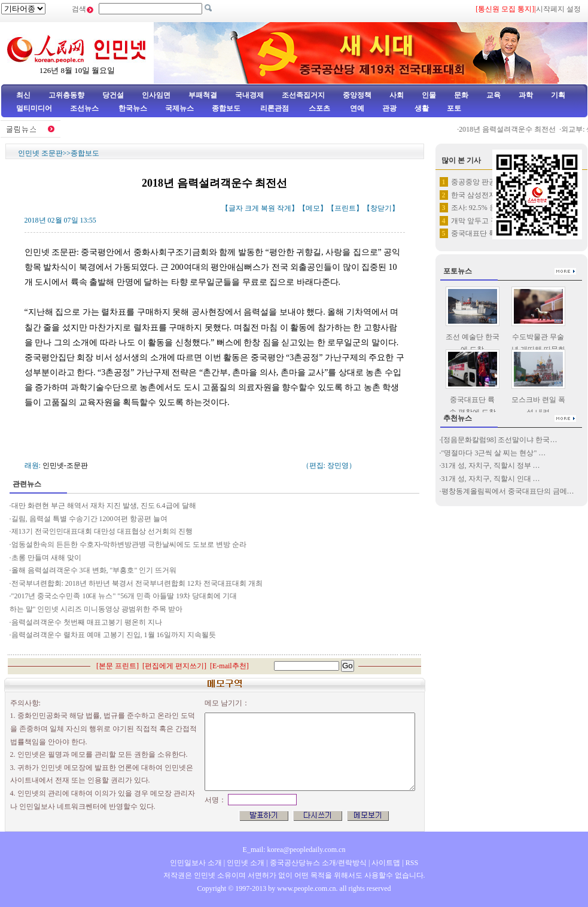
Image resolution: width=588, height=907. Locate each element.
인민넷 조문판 (40, 153)
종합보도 (226, 108)
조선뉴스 (85, 108)
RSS (412, 863)
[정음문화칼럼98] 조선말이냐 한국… (499, 440)
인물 (429, 95)
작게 (284, 208)
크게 (252, 208)
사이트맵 (386, 863)
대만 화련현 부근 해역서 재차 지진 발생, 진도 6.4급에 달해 (104, 506)
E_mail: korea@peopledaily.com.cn (294, 850)
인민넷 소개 (245, 863)
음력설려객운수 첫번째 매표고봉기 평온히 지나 (88, 622)
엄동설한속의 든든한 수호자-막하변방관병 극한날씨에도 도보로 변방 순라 (129, 544)
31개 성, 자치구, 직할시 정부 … (491, 465)
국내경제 (249, 95)
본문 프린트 (118, 666)
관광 (389, 108)
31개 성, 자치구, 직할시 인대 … (491, 479)
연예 (356, 108)
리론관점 (275, 108)
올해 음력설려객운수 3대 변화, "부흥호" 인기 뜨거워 (94, 570)
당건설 (113, 95)
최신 (23, 95)
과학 (526, 95)
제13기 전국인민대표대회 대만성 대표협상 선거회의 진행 (102, 531)
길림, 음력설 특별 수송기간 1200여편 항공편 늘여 (89, 519)
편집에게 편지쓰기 (174, 666)
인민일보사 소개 (196, 863)
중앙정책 (357, 95)
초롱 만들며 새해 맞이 (46, 558)
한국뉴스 (133, 108)
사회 (397, 95)
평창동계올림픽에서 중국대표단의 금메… (508, 491)
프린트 (345, 208)
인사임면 (156, 95)
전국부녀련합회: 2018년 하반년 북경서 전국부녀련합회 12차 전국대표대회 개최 (138, 583)
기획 (558, 95)
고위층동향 (66, 95)
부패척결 (203, 95)
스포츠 (319, 108)
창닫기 (381, 208)
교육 (493, 95)
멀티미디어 (34, 108)
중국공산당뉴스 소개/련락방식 (318, 863)
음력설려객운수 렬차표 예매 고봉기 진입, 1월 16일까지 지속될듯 (114, 635)
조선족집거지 (303, 95)
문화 (461, 95)
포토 (454, 108)
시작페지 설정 (558, 9)
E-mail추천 (229, 666)
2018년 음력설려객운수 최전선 (512, 129)
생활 (422, 108)
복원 (268, 208)
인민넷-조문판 (65, 465)
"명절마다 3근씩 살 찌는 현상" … (494, 453)
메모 (313, 208)
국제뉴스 (179, 108)
